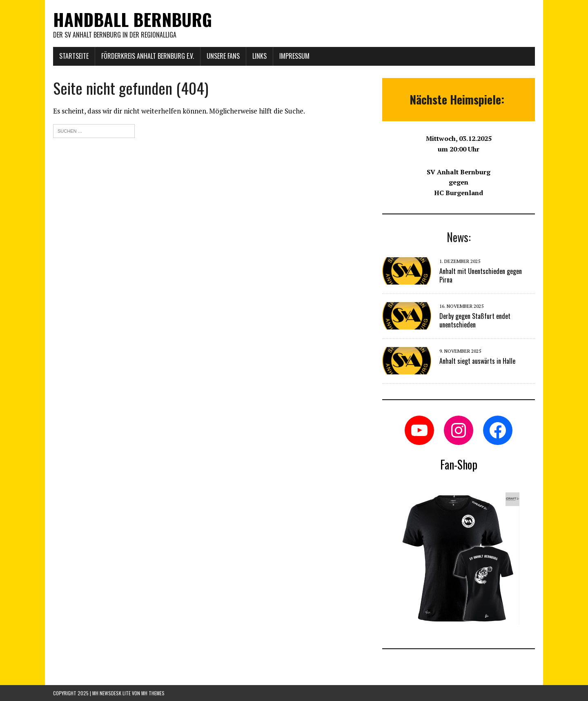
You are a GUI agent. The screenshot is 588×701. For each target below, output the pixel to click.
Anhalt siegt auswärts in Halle (477, 361)
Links (259, 56)
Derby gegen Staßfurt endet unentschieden (475, 320)
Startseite (74, 56)
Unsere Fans (223, 56)
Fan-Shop (459, 464)
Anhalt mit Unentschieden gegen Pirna (481, 275)
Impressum (294, 56)
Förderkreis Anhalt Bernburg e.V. (148, 56)
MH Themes (153, 693)
